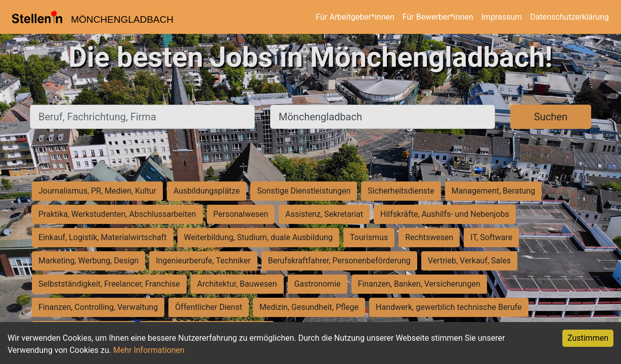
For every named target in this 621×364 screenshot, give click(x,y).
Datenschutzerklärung (569, 17)
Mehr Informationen (149, 350)
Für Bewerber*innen (438, 17)
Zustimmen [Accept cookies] (588, 338)
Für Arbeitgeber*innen (355, 17)
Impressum (502, 17)
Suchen (551, 117)
